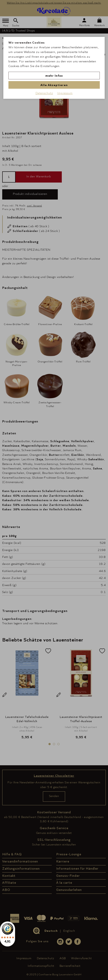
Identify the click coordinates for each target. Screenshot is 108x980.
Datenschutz (44, 93)
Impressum (65, 93)
